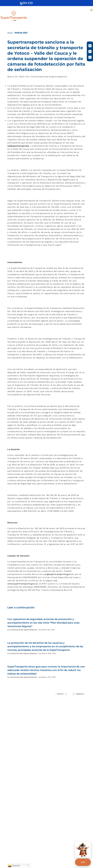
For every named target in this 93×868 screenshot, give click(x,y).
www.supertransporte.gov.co (23, 584)
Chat (83, 862)
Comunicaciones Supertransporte (23, 630)
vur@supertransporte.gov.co (58, 574)
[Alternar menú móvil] (92, 10)
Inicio (10, 33)
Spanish (14, 866)
